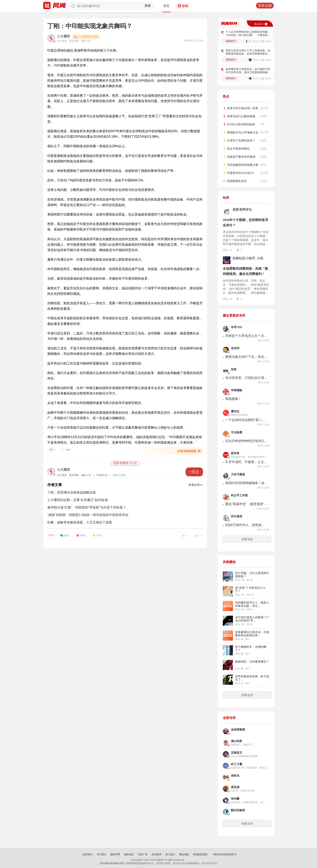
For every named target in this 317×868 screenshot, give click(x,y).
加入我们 (170, 854)
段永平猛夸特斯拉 (238, 149)
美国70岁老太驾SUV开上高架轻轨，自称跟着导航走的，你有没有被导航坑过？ (248, 52)
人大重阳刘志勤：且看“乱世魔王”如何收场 (78, 500)
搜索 (148, 6)
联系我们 (88, 854)
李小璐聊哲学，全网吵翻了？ (251, 648)
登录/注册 (265, 6)
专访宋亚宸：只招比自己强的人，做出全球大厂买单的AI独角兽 (246, 378)
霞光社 (235, 411)
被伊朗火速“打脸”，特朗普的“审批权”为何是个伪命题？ (87, 507)
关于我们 (101, 854)
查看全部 (247, 539)
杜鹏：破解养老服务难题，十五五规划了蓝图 (80, 522)
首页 (166, 6)
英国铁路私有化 (237, 181)
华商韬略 (237, 390)
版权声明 (115, 854)
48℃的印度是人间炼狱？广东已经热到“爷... (252, 619)
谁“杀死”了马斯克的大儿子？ (250, 589)
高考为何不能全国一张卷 (243, 108)
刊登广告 (143, 854)
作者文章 (55, 485)
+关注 (194, 472)
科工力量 (237, 764)
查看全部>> (196, 485)
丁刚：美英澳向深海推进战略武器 (72, 492)
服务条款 (129, 854)
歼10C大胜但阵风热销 (241, 124)
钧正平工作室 (239, 495)
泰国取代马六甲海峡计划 (243, 132)
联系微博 (156, 854)
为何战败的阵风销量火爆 (243, 165)
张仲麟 (235, 799)
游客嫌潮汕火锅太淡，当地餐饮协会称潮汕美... (252, 634)
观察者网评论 (242, 210)
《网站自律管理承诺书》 (225, 854)
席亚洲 (235, 787)
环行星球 (237, 516)
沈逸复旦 (237, 753)
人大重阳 (63, 36)
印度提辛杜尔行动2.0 (240, 173)
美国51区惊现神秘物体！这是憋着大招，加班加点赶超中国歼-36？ (246, 483)
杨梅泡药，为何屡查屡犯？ (252, 662)
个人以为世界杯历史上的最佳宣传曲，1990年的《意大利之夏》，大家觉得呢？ (248, 34)
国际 (51, 450)
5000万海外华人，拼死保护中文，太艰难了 (246, 525)
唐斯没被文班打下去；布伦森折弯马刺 (246, 357)
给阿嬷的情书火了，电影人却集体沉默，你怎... (252, 604)
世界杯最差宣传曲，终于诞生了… (252, 678)
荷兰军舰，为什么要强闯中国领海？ (252, 575)
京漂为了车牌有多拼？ (241, 141)
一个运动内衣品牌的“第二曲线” (246, 420)
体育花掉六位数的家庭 (241, 116)
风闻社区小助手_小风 (248, 258)
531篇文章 (102, 475)
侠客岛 (235, 776)
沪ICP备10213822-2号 (112, 863)
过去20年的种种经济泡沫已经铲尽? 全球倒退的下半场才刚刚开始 (246, 441)
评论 (228, 250)
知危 (234, 369)
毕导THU (237, 327)
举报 (68, 450)
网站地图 (184, 854)
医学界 (235, 453)
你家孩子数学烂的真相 (241, 157)
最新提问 (231, 41)
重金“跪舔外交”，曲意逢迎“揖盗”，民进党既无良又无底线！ (246, 504)
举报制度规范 (200, 854)
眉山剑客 (237, 741)
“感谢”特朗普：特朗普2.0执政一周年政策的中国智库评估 (88, 515)
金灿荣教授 (238, 730)
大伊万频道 (238, 474)
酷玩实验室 (238, 810)
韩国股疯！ (233, 399)
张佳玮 (235, 348)
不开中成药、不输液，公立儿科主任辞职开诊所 (246, 462)
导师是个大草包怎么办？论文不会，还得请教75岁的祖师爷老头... (246, 336)
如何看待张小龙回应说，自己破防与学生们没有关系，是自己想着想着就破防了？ (248, 71)
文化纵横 (237, 432)
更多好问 (259, 24)
